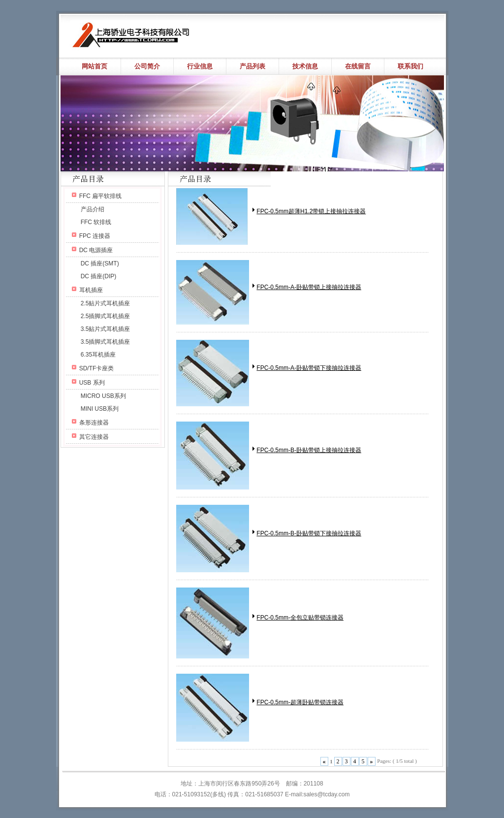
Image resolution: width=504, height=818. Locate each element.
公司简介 (147, 66)
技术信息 (305, 66)
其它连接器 (94, 437)
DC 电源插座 (96, 250)
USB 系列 (92, 383)
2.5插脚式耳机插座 (106, 316)
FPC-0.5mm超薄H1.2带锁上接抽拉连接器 (311, 211)
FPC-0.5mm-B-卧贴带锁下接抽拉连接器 (309, 533)
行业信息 (200, 66)
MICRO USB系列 (103, 396)
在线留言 (358, 66)
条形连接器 (94, 423)
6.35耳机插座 (98, 355)
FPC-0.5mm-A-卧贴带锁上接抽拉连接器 (309, 287)
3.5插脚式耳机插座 (106, 342)
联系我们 (410, 66)
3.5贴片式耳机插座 (106, 329)
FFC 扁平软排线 (101, 196)
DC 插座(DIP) (99, 276)
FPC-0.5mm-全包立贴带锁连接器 (300, 618)
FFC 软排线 (96, 222)
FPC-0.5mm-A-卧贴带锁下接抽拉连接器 (309, 368)
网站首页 (94, 66)
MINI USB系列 (100, 409)
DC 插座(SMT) (100, 263)
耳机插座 (91, 290)
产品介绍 (93, 209)
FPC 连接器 (95, 236)
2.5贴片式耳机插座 (106, 303)
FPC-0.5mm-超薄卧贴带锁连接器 (300, 702)
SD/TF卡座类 (97, 368)
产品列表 (252, 66)
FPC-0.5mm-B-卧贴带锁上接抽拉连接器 (309, 450)
